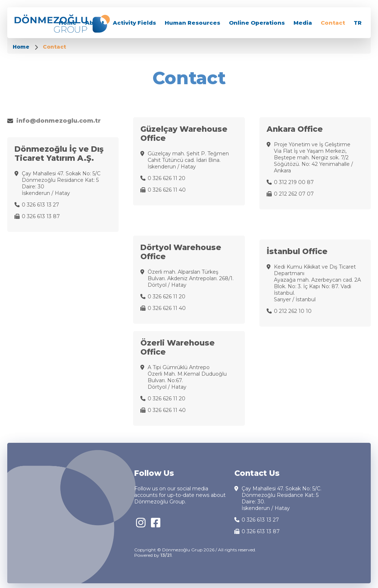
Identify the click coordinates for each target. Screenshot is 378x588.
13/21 (166, 555)
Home (22, 47)
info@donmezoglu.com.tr (59, 121)
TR (358, 23)
